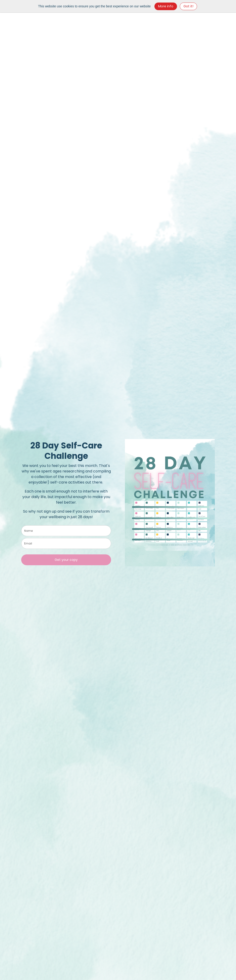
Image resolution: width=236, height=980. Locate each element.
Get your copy (66, 560)
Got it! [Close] (188, 6)
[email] (66, 543)
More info (166, 6)
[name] (66, 531)
